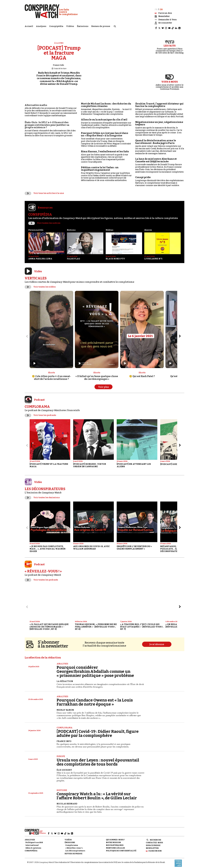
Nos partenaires (115, 843)
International (32, 843)
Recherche (155, 837)
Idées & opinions (33, 846)
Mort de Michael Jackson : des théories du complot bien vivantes (106, 102)
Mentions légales (115, 846)
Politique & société (34, 840)
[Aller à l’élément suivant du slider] (180, 334)
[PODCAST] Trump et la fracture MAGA (59, 51)
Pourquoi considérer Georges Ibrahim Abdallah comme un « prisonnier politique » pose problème (95, 669)
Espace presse (153, 843)
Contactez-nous (154, 840)
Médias (109, 228)
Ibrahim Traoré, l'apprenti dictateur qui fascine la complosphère (159, 102)
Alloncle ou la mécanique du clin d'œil (104, 117)
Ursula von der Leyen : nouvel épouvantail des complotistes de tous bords (98, 760)
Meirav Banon (65, 708)
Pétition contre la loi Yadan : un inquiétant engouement (100, 166)
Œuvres (148, 228)
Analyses (41, 25)
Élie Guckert (64, 767)
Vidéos (70, 25)
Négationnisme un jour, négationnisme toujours (159, 121)
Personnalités (36, 228)
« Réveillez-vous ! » (74, 846)
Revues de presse (101, 25)
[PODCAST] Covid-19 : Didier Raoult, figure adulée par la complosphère (98, 731)
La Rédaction (65, 679)
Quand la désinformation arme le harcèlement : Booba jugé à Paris (156, 139)
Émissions (83, 25)
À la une (59, 41)
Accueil (29, 25)
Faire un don (155, 848)
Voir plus (103, 385)
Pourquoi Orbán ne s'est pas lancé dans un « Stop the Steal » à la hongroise (105, 132)
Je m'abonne (157, 642)
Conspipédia (56, 25)
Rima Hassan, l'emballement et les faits (105, 149)
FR (156, 7)
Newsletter (152, 846)
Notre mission (113, 840)
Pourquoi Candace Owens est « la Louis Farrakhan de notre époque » (95, 700)
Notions (71, 228)
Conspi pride (143, 175)
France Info (58, 63)
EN (161, 7)
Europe (61, 754)
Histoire (62, 788)
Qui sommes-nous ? (115, 837)
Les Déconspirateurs (75, 848)
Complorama (65, 725)
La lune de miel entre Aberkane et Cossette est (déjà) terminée (156, 158)
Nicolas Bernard (67, 801)
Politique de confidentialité (121, 848)
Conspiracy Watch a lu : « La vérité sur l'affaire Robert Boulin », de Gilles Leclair (97, 793)
